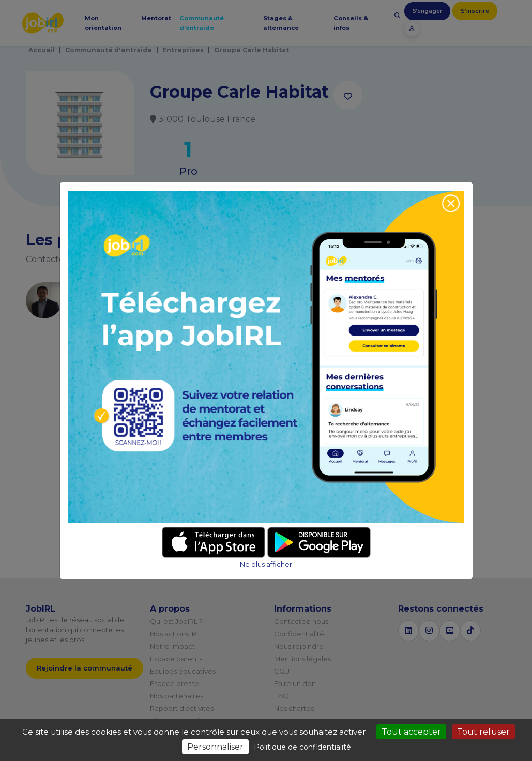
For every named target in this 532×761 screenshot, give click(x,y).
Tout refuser (483, 732)
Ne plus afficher (266, 564)
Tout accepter (411, 732)
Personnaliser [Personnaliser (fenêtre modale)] (215, 747)
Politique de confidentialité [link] (302, 747)
